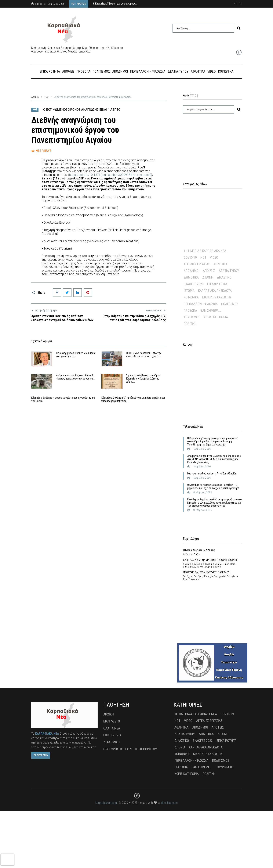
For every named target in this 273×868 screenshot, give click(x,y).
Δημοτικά (191, 277)
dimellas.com (169, 860)
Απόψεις (209, 271)
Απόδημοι (191, 271)
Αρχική (35, 97)
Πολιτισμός (230, 304)
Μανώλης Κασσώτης (217, 297)
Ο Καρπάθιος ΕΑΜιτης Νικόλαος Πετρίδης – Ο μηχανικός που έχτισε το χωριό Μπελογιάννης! (213, 486)
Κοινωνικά (191, 297)
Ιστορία (189, 291)
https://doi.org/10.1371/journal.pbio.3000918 (110, 175)
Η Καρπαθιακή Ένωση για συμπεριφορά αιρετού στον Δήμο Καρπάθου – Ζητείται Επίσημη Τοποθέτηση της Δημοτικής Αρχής (213, 441)
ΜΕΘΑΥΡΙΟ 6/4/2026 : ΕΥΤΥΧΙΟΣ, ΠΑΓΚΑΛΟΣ (206, 572)
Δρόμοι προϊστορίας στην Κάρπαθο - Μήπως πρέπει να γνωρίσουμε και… (76, 383)
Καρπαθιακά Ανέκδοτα (215, 291)
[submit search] (239, 28)
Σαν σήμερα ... (211, 310)
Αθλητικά (220, 264)
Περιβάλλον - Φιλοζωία (201, 304)
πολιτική (190, 324)
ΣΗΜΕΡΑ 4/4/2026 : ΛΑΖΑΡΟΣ (199, 550)
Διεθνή (208, 277)
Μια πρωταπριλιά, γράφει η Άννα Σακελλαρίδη (212, 474)
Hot (47, 97)
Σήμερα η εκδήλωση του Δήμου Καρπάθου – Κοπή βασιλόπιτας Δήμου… (143, 385)
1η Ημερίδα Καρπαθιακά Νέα (205, 251)
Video (214, 257)
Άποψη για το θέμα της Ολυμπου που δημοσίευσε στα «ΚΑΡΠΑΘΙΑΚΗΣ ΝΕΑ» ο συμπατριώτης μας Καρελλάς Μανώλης (214, 459)
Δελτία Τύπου (229, 271)
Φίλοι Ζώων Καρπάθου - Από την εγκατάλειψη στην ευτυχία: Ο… (144, 355)
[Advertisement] (212, 143)
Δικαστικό (224, 277)
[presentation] (7, 860)
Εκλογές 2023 (194, 284)
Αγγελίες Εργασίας (197, 264)
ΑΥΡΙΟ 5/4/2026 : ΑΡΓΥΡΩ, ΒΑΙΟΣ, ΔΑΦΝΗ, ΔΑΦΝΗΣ (210, 560)
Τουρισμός (192, 317)
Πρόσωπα (190, 310)
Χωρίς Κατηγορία (216, 317)
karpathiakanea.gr (107, 860)
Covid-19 (190, 257)
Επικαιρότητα (217, 284)
